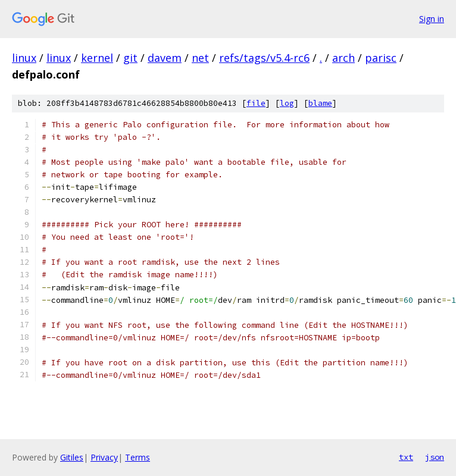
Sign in (432, 19)
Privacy (104, 457)
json (435, 457)
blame (320, 103)
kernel (97, 58)
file (256, 103)
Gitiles (72, 457)
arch (343, 58)
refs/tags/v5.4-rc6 (264, 58)
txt (406, 457)
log (287, 103)
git (130, 58)
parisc (381, 58)
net (200, 58)
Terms (138, 457)
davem (165, 58)
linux (24, 58)
